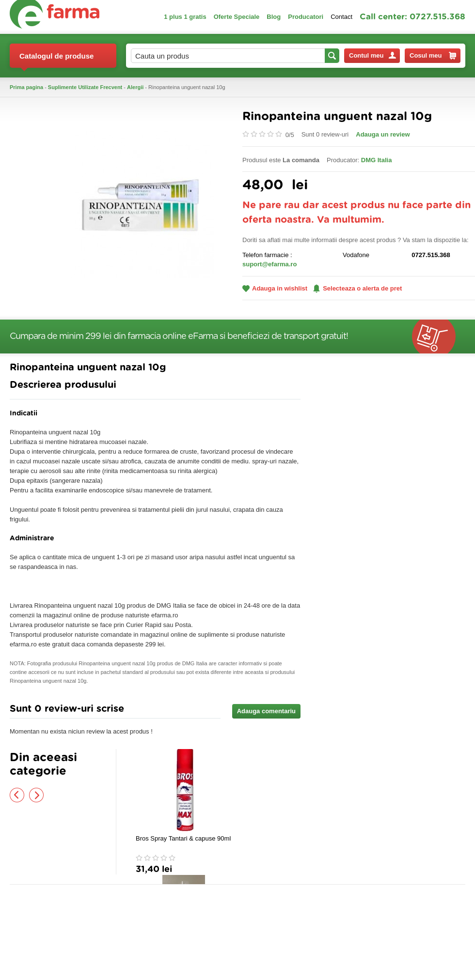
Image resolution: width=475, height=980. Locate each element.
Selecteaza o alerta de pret (357, 289)
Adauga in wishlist (275, 288)
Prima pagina (26, 87)
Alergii (135, 87)
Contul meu (372, 55)
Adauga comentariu (266, 711)
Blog (274, 17)
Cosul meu (433, 56)
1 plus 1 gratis (185, 17)
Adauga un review (383, 134)
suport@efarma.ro (269, 264)
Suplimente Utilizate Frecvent (85, 87)
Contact (341, 17)
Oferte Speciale (237, 17)
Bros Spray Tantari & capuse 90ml (183, 838)
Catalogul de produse (56, 60)
